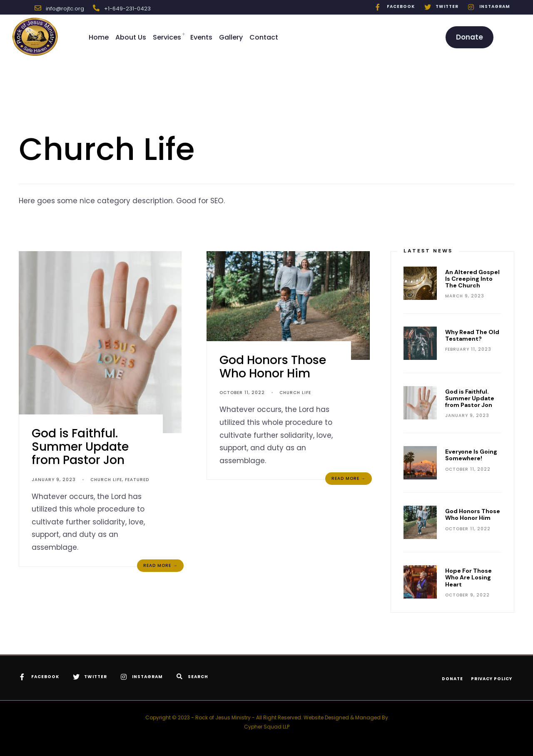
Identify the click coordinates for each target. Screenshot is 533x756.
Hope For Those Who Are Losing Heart (468, 577)
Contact (264, 37)
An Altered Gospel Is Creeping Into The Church (472, 279)
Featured (137, 480)
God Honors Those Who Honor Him (273, 367)
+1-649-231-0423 (127, 9)
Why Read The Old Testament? (472, 335)
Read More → (160, 565)
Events (201, 37)
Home (99, 37)
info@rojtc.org (65, 9)
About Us (131, 37)
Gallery (231, 37)
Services (167, 37)
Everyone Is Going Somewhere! (471, 455)
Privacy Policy (492, 679)
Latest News (428, 251)
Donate (469, 37)
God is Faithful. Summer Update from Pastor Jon (80, 447)
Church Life (106, 480)
